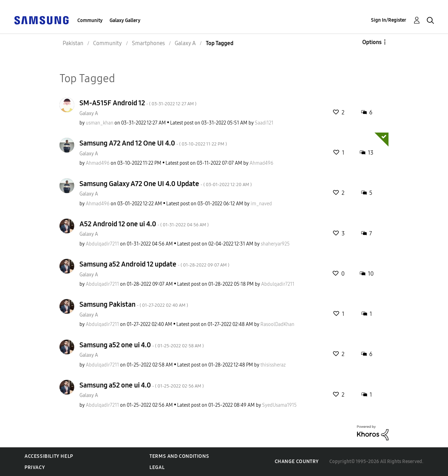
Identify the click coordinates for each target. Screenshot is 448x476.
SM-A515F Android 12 (138, 103)
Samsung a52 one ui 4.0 (142, 345)
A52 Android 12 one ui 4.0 (144, 224)
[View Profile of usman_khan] (100, 123)
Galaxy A (89, 113)
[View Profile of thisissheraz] (273, 365)
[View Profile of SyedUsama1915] (279, 405)
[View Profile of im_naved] (261, 204)
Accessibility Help (49, 456)
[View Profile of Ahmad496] (98, 163)
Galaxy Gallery (125, 20)
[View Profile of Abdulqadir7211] (102, 244)
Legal (157, 467)
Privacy (35, 467)
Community (90, 20)
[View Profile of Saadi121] (264, 123)
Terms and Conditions (179, 456)
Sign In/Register (389, 20)
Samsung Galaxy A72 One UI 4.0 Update (166, 184)
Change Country (297, 461)
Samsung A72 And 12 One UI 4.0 (153, 143)
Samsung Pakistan (134, 304)
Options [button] (372, 42)
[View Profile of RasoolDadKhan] (277, 324)
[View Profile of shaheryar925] (275, 244)
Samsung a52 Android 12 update (154, 264)
